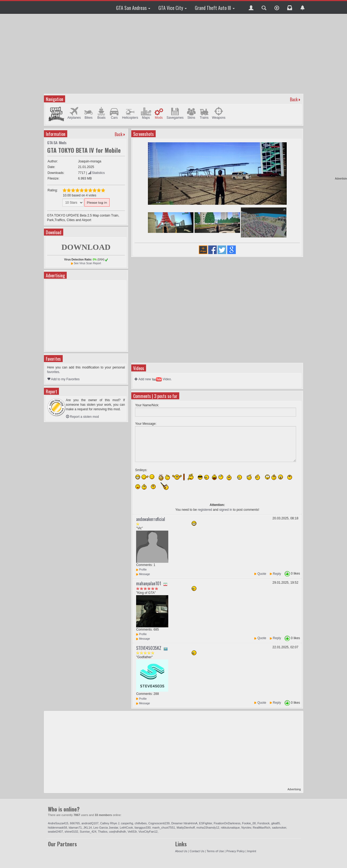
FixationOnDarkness (227, 823)
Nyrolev (246, 828)
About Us (181, 851)
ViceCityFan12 (148, 832)
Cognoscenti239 (159, 823)
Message (143, 574)
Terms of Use (215, 851)
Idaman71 (75, 828)
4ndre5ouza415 (58, 823)
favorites (53, 372)
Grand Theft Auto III (215, 8)
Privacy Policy (236, 851)
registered (205, 510)
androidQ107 (90, 823)
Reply (277, 574)
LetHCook (126, 828)
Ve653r (132, 832)
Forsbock (264, 823)
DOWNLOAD (86, 247)
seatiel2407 (55, 832)
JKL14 (87, 828)
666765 (75, 823)
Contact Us (197, 851)
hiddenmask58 (58, 828)
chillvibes (141, 823)
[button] (251, 7)
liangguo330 (143, 828)
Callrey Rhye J (110, 823)
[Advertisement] (174, 54)
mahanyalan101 (149, 583)
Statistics (96, 173)
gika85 (275, 823)
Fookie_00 (249, 823)
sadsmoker (279, 828)
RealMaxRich (261, 828)
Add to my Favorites (63, 379)
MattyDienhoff (186, 828)
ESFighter (206, 823)
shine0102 (71, 832)
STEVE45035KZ (149, 648)
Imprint (252, 851)
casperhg (127, 823)
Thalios (103, 832)
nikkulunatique (230, 828)
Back (294, 99)
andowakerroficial (151, 519)
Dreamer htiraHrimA (184, 823)
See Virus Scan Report (87, 263)
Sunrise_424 (88, 832)
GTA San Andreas (133, 8)
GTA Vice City (173, 8)
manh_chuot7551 (164, 828)
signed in (226, 510)
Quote (262, 574)
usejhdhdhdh (117, 832)
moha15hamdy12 (208, 828)
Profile (141, 570)
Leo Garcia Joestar (106, 828)
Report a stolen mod (82, 417)
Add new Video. (153, 379)
